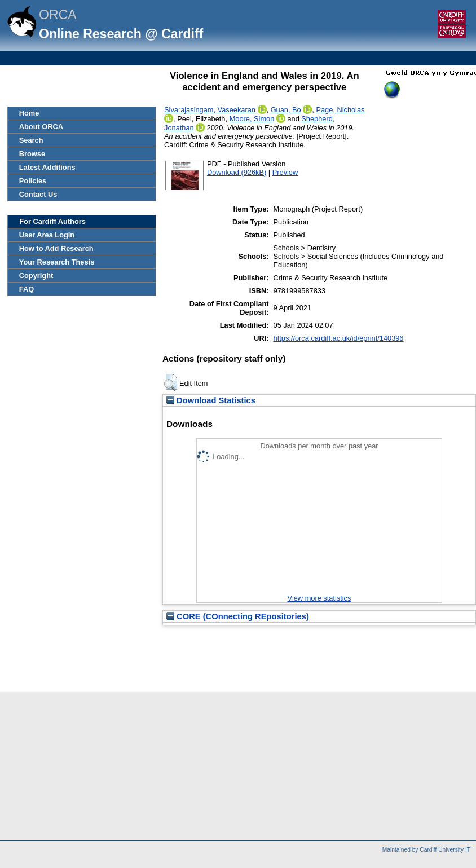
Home (29, 113)
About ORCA (41, 127)
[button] (171, 382)
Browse (32, 154)
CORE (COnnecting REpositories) (238, 616)
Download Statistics (211, 400)
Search (31, 140)
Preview (285, 172)
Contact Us (38, 194)
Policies (33, 181)
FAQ (27, 289)
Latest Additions (47, 167)
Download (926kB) (237, 172)
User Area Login (47, 235)
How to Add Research (56, 248)
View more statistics (319, 598)
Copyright (36, 276)
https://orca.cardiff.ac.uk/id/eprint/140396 (339, 338)
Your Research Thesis (57, 262)
